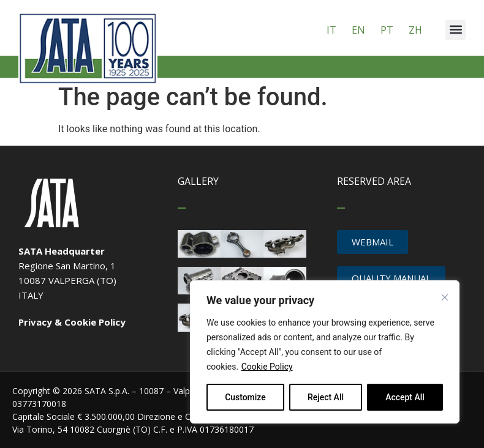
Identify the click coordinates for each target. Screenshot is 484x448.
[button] (456, 30)
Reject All (326, 397)
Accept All (405, 397)
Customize (245, 397)
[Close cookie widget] (445, 297)
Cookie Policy (267, 367)
